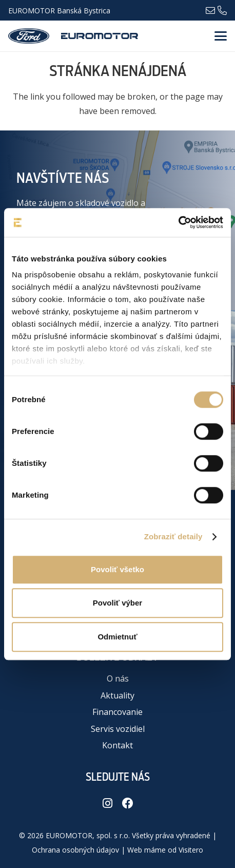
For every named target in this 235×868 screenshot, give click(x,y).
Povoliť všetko (117, 569)
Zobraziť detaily (173, 536)
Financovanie (117, 712)
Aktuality (117, 695)
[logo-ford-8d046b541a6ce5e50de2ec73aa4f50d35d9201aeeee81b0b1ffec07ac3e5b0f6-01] (29, 36)
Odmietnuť (117, 637)
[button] (221, 36)
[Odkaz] (210, 10)
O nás (118, 678)
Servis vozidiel (118, 729)
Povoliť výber (117, 603)
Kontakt (117, 745)
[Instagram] (107, 803)
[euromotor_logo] (100, 36)
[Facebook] (128, 803)
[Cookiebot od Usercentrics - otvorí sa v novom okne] (178, 222)
